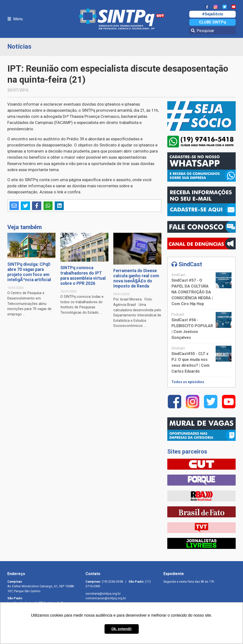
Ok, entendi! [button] (121, 629)
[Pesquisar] (212, 31)
